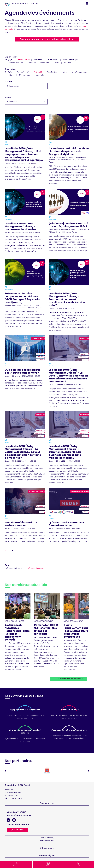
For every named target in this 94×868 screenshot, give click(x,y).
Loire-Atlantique (70, 60)
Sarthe (56, 63)
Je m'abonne (17, 830)
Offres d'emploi (47, 848)
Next (89, 771)
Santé (12, 75)
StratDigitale (53, 72)
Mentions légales (47, 855)
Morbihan (45, 63)
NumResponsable (79, 72)
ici (9, 32)
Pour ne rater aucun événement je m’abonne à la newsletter (47, 39)
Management (25, 75)
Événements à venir (13, 568)
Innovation (40, 75)
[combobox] (26, 86)
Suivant (13, 550)
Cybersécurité (23, 72)
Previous (5, 771)
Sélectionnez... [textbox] (13, 86)
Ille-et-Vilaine (53, 60)
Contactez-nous (47, 803)
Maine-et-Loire (16, 63)
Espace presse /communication (47, 839)
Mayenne (32, 63)
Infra (65, 72)
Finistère (38, 60)
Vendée (68, 63)
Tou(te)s (8, 60)
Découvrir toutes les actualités (69, 679)
